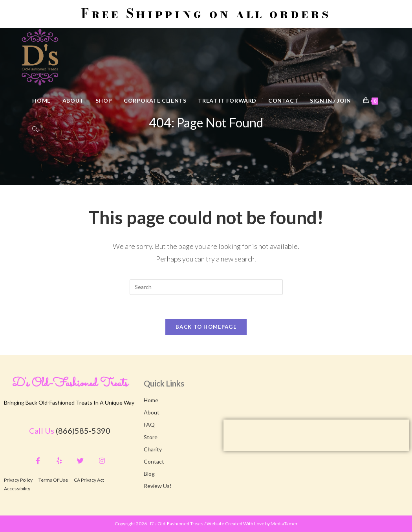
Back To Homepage (206, 327)
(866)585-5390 (83, 431)
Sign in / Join (330, 100)
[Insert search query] (206, 287)
